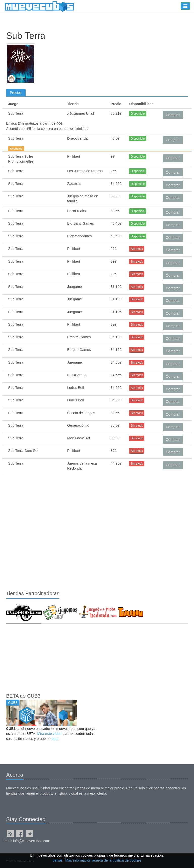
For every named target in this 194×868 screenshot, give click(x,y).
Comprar (173, 115)
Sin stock (137, 249)
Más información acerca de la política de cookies (104, 860)
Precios (16, 93)
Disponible (138, 114)
